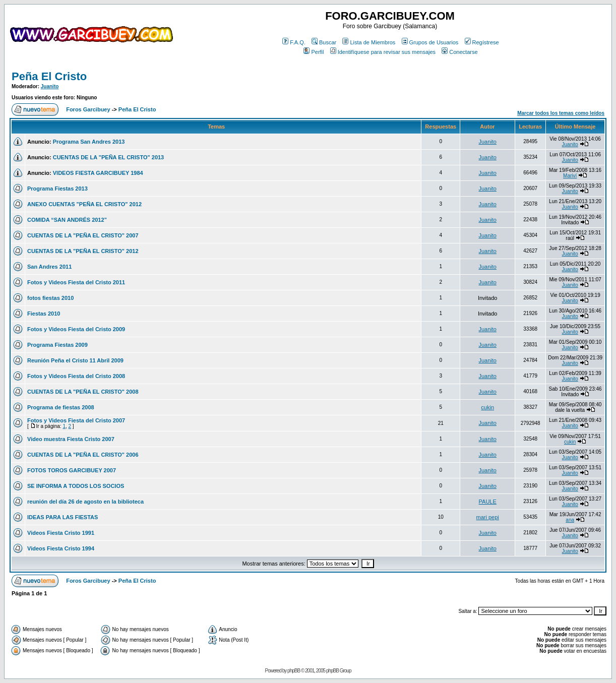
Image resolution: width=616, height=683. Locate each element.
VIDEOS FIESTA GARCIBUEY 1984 (98, 173)
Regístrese (482, 42)
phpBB (294, 671)
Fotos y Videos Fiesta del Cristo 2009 (76, 329)
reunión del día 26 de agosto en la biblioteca (85, 502)
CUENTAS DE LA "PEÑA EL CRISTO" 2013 (109, 157)
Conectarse (459, 52)
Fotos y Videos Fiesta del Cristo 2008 (76, 376)
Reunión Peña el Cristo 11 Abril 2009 (75, 360)
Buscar (324, 42)
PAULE (488, 502)
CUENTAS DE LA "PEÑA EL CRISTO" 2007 (83, 235)
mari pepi (488, 517)
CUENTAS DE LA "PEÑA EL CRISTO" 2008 (83, 392)
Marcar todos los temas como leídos (561, 113)
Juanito (50, 86)
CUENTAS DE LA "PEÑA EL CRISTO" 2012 (83, 251)
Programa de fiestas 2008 (61, 407)
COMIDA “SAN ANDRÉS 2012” (67, 220)
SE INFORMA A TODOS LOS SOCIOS (76, 486)
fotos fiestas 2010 (50, 298)
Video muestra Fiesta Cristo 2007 (71, 439)
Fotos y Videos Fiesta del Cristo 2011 (76, 282)
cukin (487, 407)
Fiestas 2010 (44, 314)
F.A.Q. (294, 42)
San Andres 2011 (49, 267)
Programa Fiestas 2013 (57, 189)
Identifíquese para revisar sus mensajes (383, 52)
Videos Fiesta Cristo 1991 (61, 533)
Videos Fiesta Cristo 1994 (61, 548)
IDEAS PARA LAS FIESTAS (63, 517)
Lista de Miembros (369, 42)
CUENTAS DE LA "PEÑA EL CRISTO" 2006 (83, 455)
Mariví (570, 176)
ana (570, 520)
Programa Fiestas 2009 (57, 345)
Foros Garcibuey (88, 109)
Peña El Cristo (49, 76)
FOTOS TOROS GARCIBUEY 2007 (72, 470)
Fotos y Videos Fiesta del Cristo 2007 (76, 420)
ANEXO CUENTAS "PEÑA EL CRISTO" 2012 (84, 204)
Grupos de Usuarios (430, 42)
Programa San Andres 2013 (89, 142)
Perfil (314, 52)
